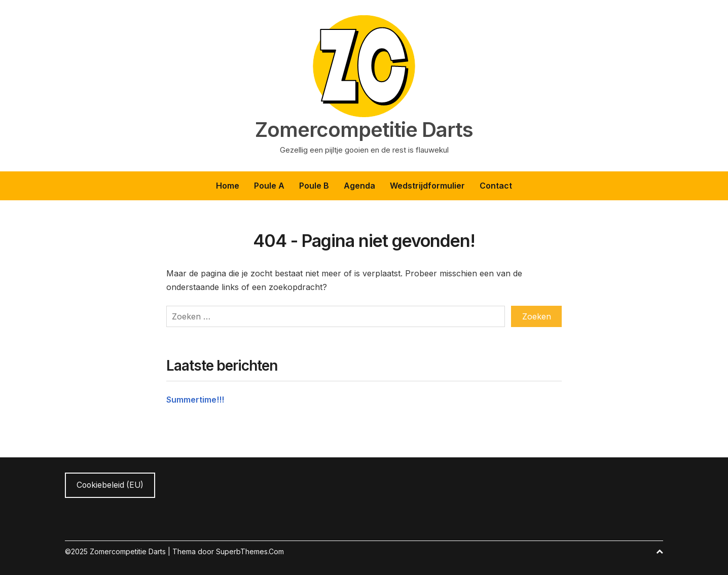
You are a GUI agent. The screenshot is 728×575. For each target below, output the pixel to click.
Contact (496, 186)
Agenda (359, 186)
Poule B (314, 186)
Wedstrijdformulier (427, 186)
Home (228, 186)
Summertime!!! (195, 400)
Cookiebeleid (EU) (110, 485)
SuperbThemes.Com (250, 551)
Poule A (269, 186)
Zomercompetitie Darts (364, 130)
